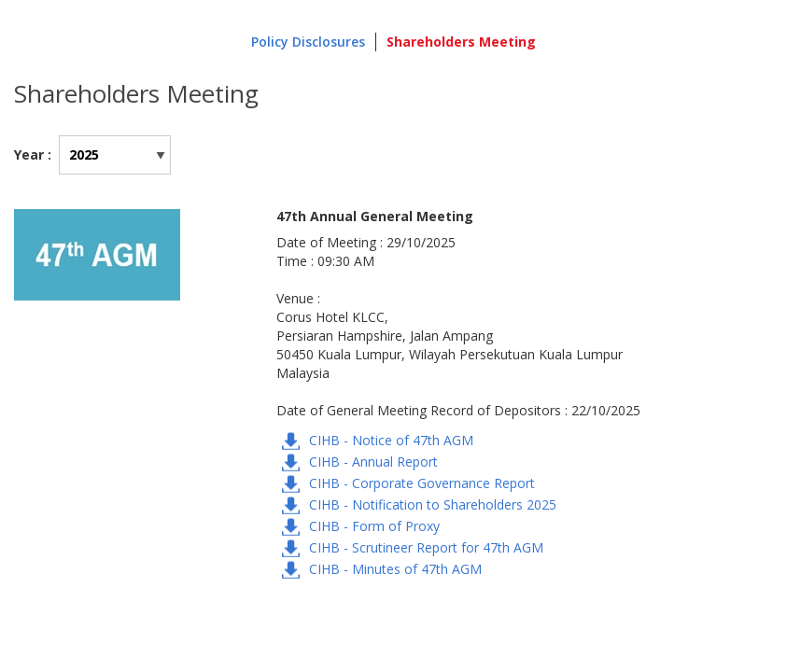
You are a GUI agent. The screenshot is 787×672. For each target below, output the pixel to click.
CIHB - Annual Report (373, 462)
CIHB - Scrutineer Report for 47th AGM (426, 547)
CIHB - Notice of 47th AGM (391, 440)
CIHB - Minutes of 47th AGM (395, 569)
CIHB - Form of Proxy (374, 526)
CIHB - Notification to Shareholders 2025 (433, 504)
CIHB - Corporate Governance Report (422, 483)
